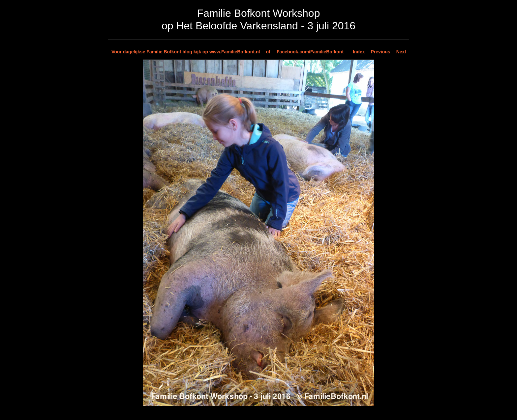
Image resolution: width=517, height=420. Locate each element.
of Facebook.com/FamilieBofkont (305, 52)
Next (401, 52)
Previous (381, 52)
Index (359, 52)
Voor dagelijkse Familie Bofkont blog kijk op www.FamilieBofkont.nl (186, 52)
